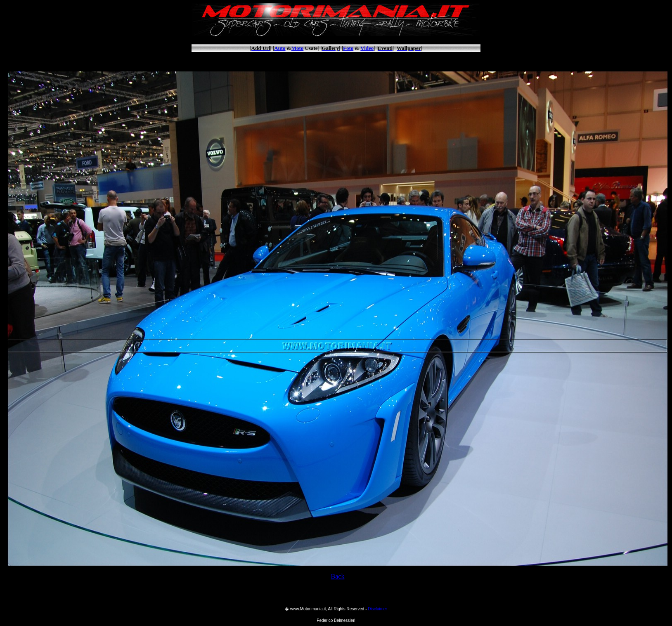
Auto (280, 48)
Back (338, 576)
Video (367, 48)
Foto (348, 48)
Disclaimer (377, 609)
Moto (298, 48)
